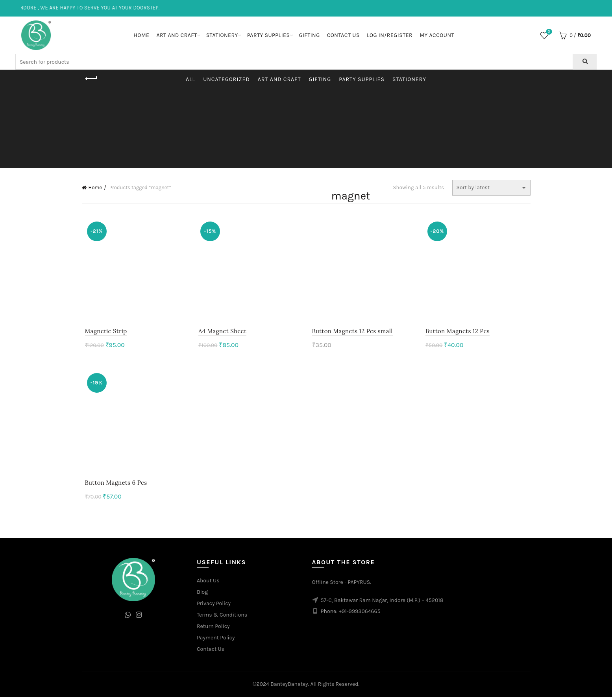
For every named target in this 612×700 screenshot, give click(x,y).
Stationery (222, 35)
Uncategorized (226, 79)
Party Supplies (269, 35)
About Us (208, 584)
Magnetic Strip (103, 333)
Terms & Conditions (222, 618)
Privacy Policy (214, 607)
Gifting (309, 35)
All (190, 79)
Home (141, 35)
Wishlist (548, 32)
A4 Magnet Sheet (221, 333)
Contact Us (343, 35)
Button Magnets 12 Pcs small (352, 333)
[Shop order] (491, 188)
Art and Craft (177, 35)
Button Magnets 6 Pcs (113, 486)
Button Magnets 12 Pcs (459, 333)
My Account (437, 35)
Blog (202, 595)
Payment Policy (216, 641)
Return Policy (213, 629)
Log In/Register (390, 35)
